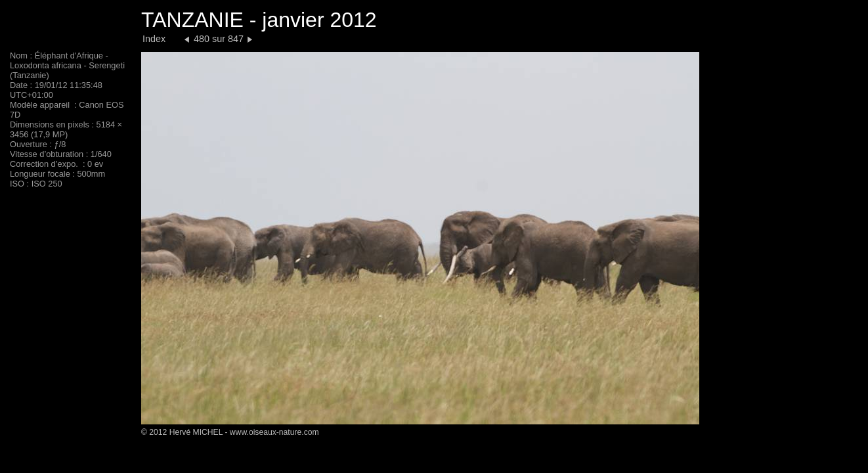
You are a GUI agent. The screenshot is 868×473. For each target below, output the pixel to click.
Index (154, 39)
